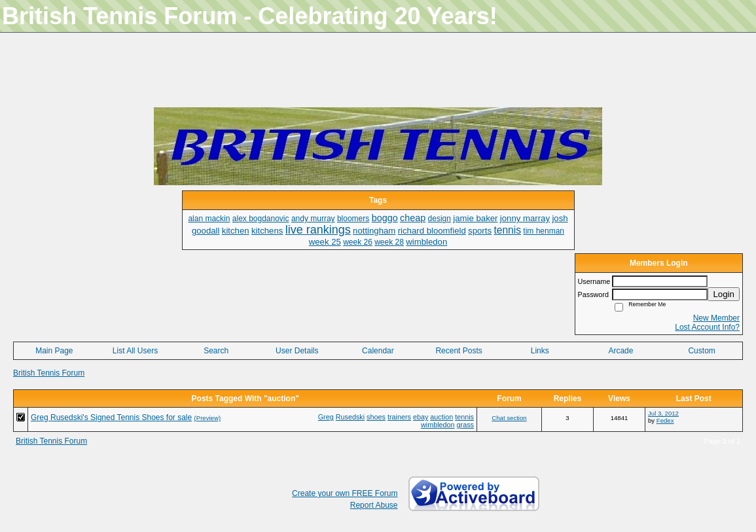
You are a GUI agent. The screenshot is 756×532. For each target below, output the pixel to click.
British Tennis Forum (49, 373)
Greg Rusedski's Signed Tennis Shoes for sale (111, 417)
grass (465, 425)
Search (216, 351)
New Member (716, 318)
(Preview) (208, 418)
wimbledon (438, 425)
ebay (421, 417)
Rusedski (350, 417)
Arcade (621, 351)
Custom (701, 351)
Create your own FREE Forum (345, 493)
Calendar (378, 351)
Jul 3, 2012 (663, 413)
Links (540, 351)
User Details (297, 351)
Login (724, 294)
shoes (376, 417)
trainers (399, 417)
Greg (326, 417)
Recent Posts (459, 351)
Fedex (665, 420)
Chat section (509, 418)
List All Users (135, 351)
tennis (464, 417)
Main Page (54, 351)
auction (441, 417)
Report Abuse (374, 505)
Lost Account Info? (707, 327)
